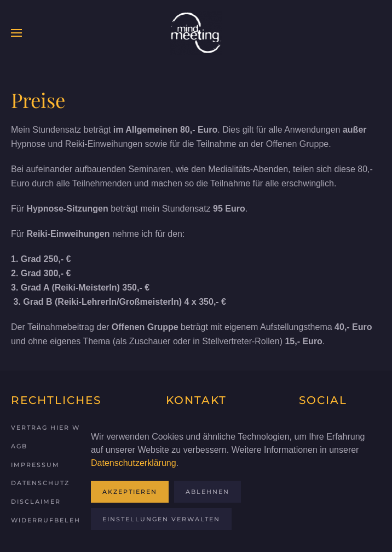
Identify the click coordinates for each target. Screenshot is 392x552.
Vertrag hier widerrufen (69, 426)
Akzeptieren (130, 492)
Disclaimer (36, 500)
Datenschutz (40, 482)
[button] (16, 33)
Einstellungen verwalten (161, 519)
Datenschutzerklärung (134, 463)
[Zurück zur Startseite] (196, 33)
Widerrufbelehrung (57, 519)
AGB (19, 445)
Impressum (35, 464)
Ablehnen (207, 492)
